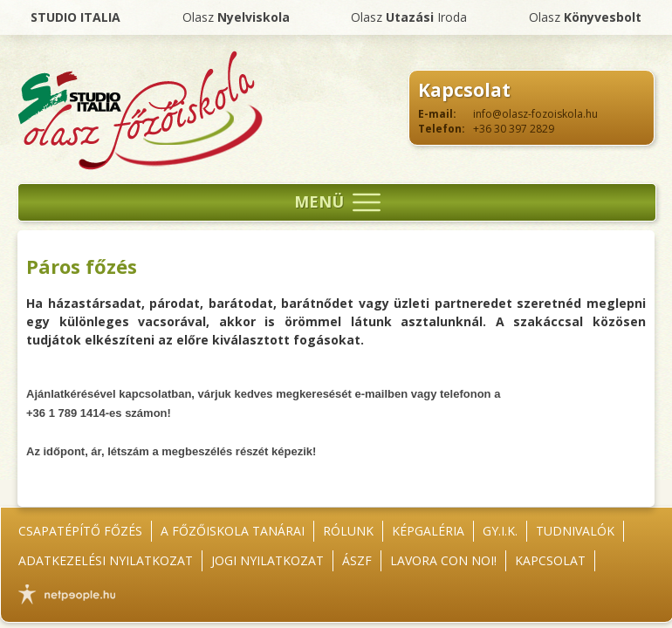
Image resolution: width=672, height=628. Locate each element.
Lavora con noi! (443, 560)
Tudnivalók (575, 531)
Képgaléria (428, 531)
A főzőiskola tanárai (233, 531)
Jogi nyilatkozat (267, 560)
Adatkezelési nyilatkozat (106, 560)
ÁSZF (357, 560)
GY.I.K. (500, 531)
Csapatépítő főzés (80, 531)
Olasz (236, 17)
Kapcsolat (550, 560)
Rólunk (348, 531)
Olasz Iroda (409, 17)
